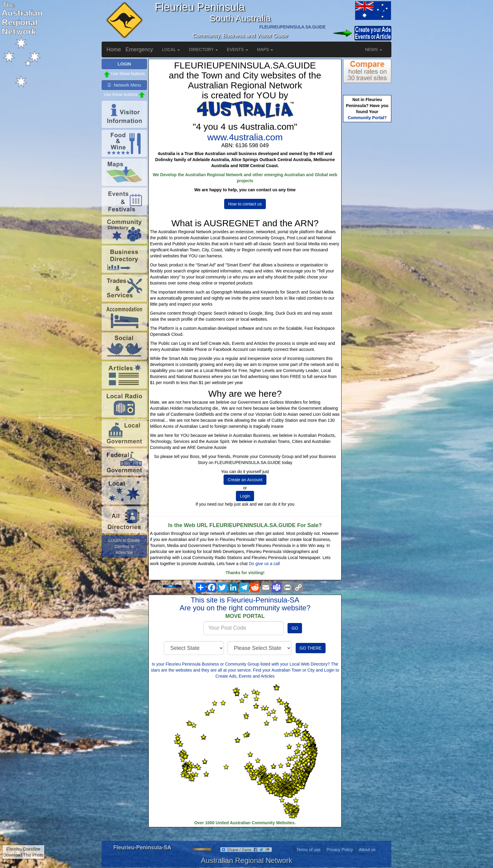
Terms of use (308, 850)
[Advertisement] (367, 219)
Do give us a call (264, 564)
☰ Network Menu (124, 85)
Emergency (139, 49)
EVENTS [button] (237, 49)
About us (367, 850)
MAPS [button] (265, 49)
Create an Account (245, 480)
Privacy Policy (340, 850)
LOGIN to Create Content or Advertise (124, 546)
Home (114, 49)
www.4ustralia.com (245, 137)
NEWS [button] (374, 49)
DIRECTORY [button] (203, 49)
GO (295, 628)
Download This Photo (23, 855)
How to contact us (245, 204)
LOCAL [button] (171, 49)
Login (245, 496)
